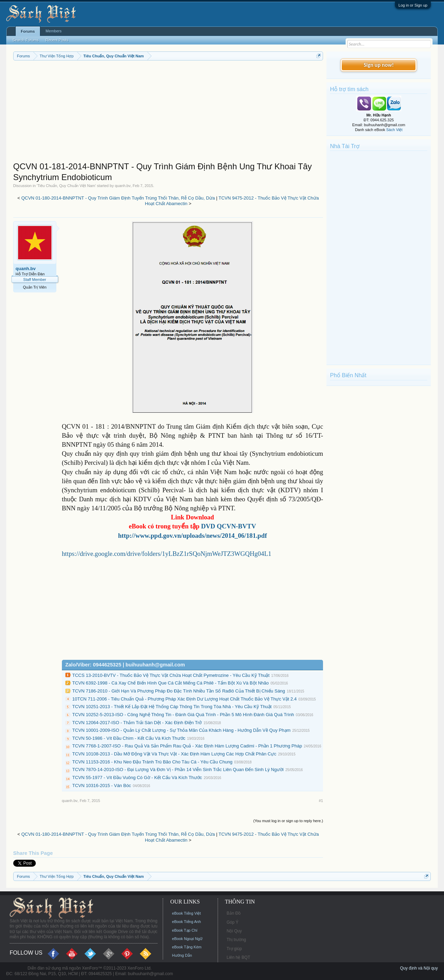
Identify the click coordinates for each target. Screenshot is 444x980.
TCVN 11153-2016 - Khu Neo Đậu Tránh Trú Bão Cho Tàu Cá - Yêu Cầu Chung (152, 762)
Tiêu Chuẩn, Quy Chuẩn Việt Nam (66, 186)
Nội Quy (234, 931)
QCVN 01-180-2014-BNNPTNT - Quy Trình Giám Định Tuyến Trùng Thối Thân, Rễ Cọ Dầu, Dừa (118, 198)
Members (54, 31)
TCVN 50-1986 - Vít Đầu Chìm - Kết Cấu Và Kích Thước (129, 738)
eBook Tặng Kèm (187, 947)
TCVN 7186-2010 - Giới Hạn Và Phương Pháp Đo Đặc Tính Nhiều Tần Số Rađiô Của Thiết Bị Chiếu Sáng (179, 691)
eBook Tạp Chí (185, 930)
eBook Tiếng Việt (187, 913)
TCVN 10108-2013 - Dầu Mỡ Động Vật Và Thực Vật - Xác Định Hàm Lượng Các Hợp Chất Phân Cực (174, 754)
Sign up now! (379, 65)
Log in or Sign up (413, 5)
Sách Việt (394, 130)
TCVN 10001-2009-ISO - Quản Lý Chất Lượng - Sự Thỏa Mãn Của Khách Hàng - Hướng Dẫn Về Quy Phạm (181, 730)
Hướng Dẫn (182, 955)
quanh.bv (123, 186)
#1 (321, 801)
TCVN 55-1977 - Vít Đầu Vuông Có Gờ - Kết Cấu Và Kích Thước (137, 777)
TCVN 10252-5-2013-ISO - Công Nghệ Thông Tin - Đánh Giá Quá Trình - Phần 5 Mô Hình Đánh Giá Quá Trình (183, 715)
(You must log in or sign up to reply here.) (288, 821)
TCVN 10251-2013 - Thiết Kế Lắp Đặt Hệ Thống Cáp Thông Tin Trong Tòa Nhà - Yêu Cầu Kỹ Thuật (172, 707)
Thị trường (236, 940)
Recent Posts (57, 40)
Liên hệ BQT (239, 957)
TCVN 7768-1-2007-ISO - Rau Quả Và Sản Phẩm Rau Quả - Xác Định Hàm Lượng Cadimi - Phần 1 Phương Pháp (187, 746)
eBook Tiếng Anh (187, 922)
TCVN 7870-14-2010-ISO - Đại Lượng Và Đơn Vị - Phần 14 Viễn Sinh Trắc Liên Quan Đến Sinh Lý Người (178, 770)
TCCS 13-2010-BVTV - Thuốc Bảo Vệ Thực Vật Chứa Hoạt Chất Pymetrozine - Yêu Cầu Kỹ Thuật (171, 675)
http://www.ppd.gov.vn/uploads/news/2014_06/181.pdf (192, 536)
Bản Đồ (234, 913)
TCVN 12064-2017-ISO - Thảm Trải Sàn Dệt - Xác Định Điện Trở (137, 723)
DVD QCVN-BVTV (228, 526)
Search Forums (26, 40)
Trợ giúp (234, 949)
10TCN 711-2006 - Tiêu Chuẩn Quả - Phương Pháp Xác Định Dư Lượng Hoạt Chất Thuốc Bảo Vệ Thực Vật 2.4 (185, 699)
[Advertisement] (168, 113)
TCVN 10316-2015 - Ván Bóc (102, 785)
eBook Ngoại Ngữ (187, 939)
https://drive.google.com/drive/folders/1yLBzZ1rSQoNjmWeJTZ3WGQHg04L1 (167, 554)
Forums (28, 31)
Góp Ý (233, 922)
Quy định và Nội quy (419, 968)
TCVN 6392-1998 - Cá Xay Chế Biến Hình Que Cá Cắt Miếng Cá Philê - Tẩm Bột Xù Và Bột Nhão (171, 683)
